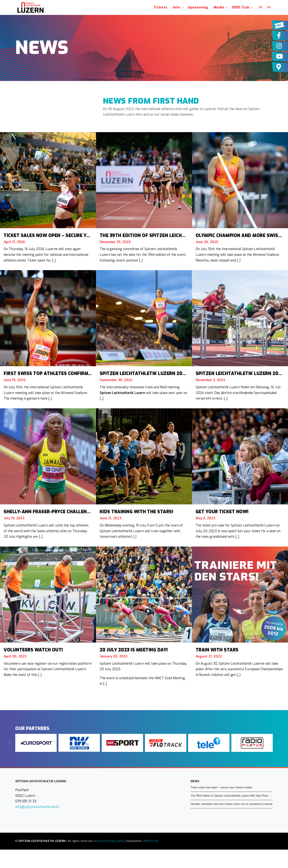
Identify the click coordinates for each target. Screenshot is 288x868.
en (269, 7)
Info (177, 7)
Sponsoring (198, 7)
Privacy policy (116, 841)
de (261, 7)
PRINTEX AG (151, 841)
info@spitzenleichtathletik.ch (37, 807)
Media (219, 7)
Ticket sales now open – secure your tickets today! (221, 787)
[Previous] (10, 743)
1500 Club (241, 7)
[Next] (278, 743)
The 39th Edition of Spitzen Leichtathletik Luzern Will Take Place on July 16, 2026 (232, 796)
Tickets (160, 7)
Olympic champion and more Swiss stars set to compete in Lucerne (232, 804)
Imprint (100, 841)
